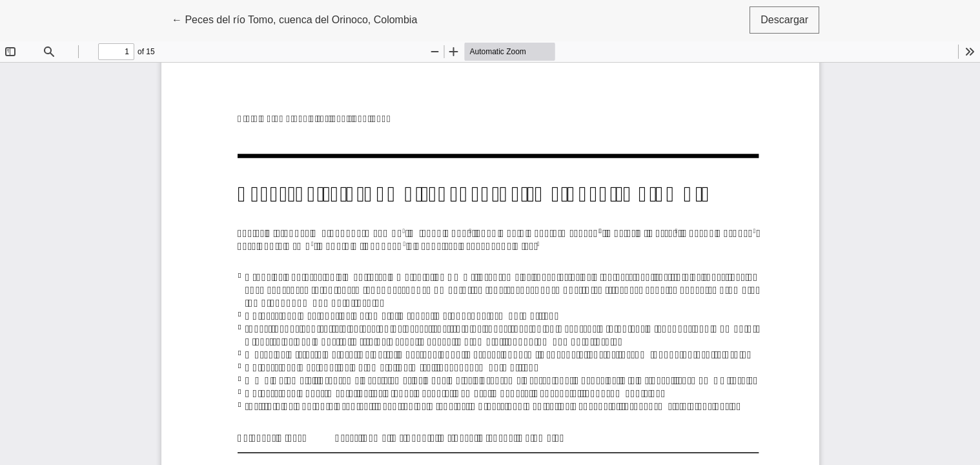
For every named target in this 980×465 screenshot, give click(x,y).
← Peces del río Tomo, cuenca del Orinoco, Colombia (294, 18)
